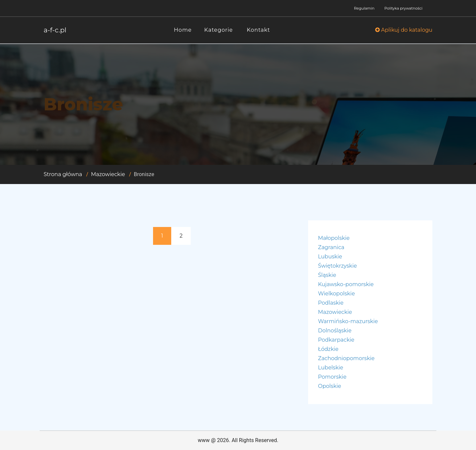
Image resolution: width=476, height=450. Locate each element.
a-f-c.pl (55, 30)
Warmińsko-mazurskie (348, 321)
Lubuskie (330, 257)
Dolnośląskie (335, 331)
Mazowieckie (108, 174)
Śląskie (327, 275)
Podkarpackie (336, 340)
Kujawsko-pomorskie (346, 284)
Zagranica (331, 247)
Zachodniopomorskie (346, 358)
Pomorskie (332, 377)
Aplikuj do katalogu (404, 30)
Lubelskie (331, 368)
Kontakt (259, 30)
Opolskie (330, 386)
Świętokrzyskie (337, 266)
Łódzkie (328, 349)
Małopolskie (334, 238)
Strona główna (63, 174)
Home (183, 30)
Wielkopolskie (337, 294)
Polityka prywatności (403, 8)
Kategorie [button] (219, 30)
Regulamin (364, 8)
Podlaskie (331, 303)
